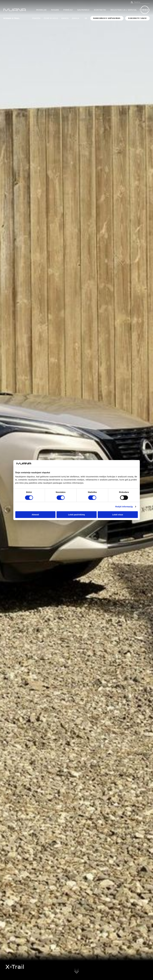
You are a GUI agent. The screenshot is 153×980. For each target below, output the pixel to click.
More (86, 18)
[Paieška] (132, 2)
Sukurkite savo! (137, 18)
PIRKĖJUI (68, 10)
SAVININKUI (83, 10)
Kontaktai (100, 10)
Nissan (55, 10)
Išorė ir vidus (51, 18)
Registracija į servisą (123, 10)
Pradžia (36, 18)
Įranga (76, 18)
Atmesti (35, 515)
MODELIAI (41, 10)
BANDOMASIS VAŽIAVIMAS (107, 18)
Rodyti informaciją (124, 507)
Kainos (65, 18)
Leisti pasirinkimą (76, 515)
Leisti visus (118, 515)
